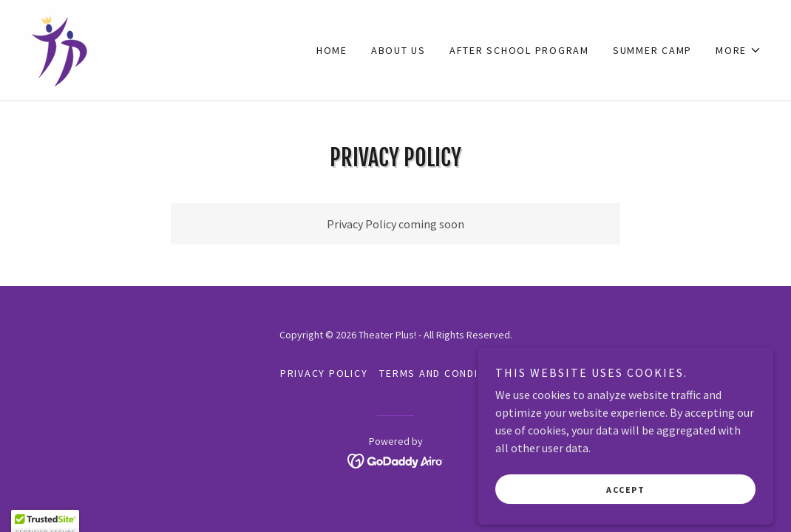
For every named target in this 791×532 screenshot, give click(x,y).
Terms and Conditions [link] (445, 373)
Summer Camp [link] (652, 50)
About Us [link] (398, 50)
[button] (739, 50)
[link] (60, 49)
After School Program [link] (519, 50)
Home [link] (332, 50)
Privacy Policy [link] (324, 373)
